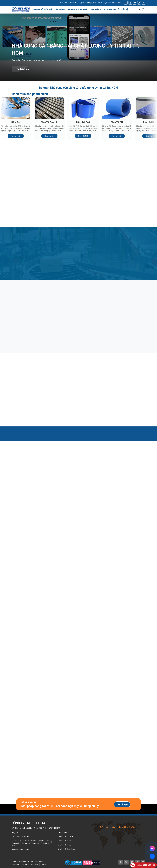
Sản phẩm (25, 865)
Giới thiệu (35, 865)
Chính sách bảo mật (65, 837)
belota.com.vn (24, 850)
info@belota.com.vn (94, 3)
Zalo (152, 856)
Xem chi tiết (16, 136)
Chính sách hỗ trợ (65, 845)
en (139, 10)
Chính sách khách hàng (67, 849)
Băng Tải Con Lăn (49, 122)
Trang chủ (16, 865)
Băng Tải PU (117, 122)
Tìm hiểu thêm (23, 69)
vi (135, 10)
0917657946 (117, 3)
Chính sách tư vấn (65, 841)
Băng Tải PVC (83, 122)
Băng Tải (16, 122)
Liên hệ (43, 865)
